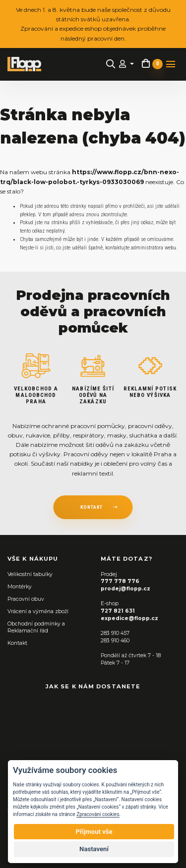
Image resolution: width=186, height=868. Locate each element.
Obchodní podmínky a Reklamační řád (36, 627)
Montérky (20, 587)
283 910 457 (115, 633)
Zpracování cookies (98, 814)
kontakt (92, 507)
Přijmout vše (94, 832)
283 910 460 (115, 641)
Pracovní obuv (26, 599)
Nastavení (94, 849)
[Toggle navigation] (171, 64)
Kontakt (17, 643)
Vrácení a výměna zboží (38, 611)
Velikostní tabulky (30, 574)
